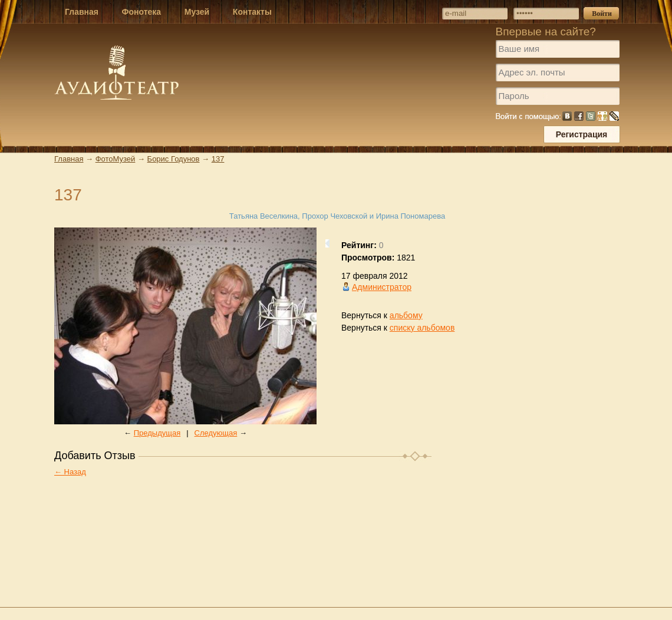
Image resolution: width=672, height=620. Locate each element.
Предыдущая (157, 433)
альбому (406, 315)
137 (218, 159)
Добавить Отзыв (95, 456)
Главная (69, 159)
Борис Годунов (174, 159)
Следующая (216, 433)
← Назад (70, 472)
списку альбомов (422, 328)
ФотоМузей (116, 159)
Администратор (382, 287)
